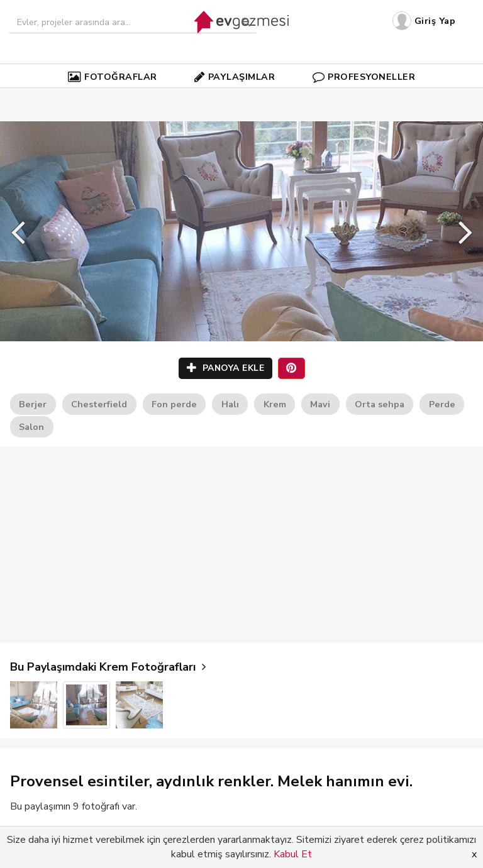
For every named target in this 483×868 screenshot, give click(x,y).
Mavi (320, 404)
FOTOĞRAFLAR (113, 77)
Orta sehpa (380, 404)
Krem (275, 404)
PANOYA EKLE (226, 368)
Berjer (33, 404)
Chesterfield (99, 404)
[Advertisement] (241, 545)
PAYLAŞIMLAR (235, 77)
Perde (442, 404)
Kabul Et (293, 854)
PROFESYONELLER (364, 77)
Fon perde (174, 404)
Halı (230, 404)
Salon (31, 427)
